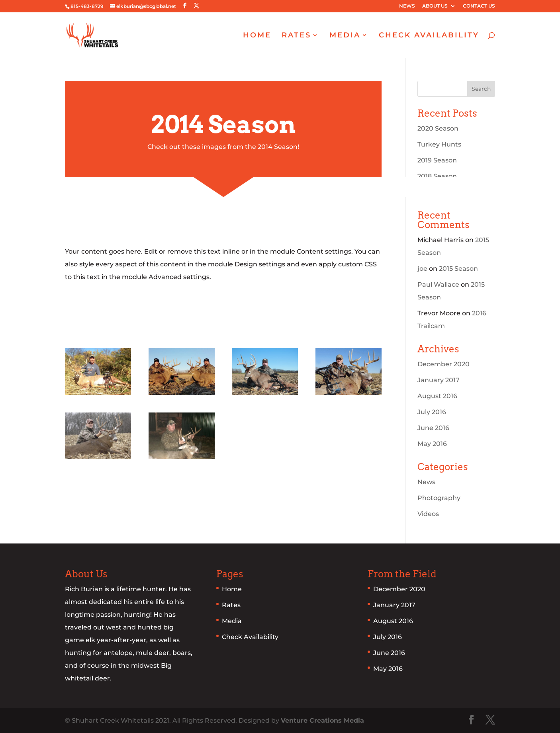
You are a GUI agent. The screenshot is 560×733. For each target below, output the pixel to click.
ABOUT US (435, 6)
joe (422, 269)
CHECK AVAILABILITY (429, 36)
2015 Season (458, 269)
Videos (428, 514)
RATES (296, 36)
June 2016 (433, 428)
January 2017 (439, 380)
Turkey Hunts (439, 144)
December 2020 (443, 364)
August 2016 (437, 396)
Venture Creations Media (322, 720)
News (426, 482)
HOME (257, 36)
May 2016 (432, 444)
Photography (439, 498)
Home (232, 589)
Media (232, 621)
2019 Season (437, 160)
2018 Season (437, 176)
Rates (231, 605)
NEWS (407, 6)
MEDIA (345, 36)
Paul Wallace (438, 284)
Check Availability (250, 637)
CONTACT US (479, 6)
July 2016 (432, 412)
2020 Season (438, 128)
